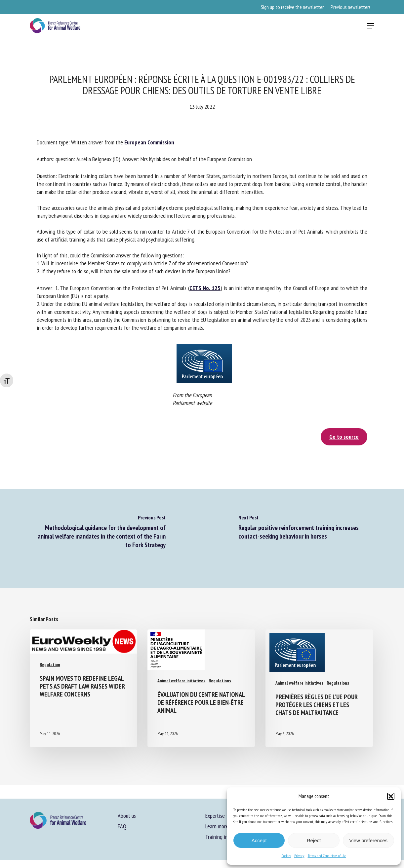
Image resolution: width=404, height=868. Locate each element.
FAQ (122, 826)
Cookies (286, 856)
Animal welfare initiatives (181, 681)
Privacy (299, 856)
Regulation (50, 664)
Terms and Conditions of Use (327, 856)
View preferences (369, 840)
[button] (391, 796)
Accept (259, 840)
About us (127, 816)
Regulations (220, 681)
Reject (314, 840)
